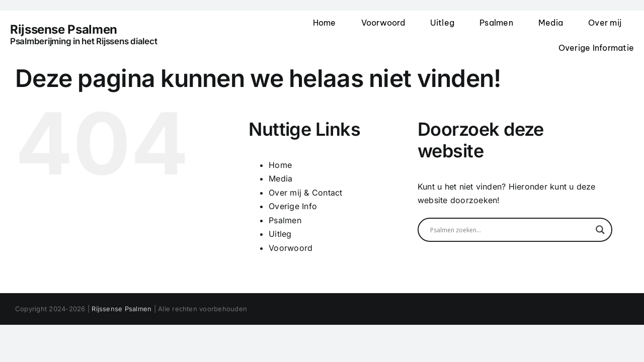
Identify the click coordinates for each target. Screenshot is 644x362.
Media (280, 178)
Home (280, 165)
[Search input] (510, 230)
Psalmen (285, 220)
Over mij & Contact (305, 193)
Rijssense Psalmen (122, 309)
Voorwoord (291, 248)
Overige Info (293, 206)
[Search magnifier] (600, 230)
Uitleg (280, 234)
